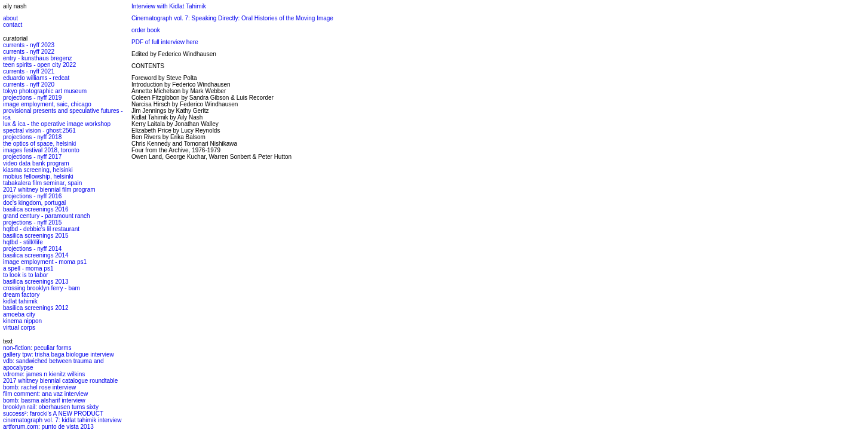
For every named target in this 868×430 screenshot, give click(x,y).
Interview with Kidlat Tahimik (169, 6)
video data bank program (36, 163)
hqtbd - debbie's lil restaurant (41, 229)
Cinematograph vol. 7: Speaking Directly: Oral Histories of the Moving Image (232, 18)
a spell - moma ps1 (28, 268)
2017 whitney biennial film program (49, 190)
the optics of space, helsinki (39, 144)
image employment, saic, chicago (47, 104)
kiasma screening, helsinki (38, 170)
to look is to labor (26, 275)
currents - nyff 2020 (29, 85)
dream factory (21, 295)
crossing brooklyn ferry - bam (42, 288)
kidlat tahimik (20, 301)
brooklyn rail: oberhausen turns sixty (51, 407)
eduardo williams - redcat (36, 78)
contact (13, 25)
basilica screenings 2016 (36, 209)
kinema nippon (22, 321)
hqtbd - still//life (23, 242)
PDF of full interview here (165, 42)
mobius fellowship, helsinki (38, 176)
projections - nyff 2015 (32, 222)
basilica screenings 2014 (36, 255)
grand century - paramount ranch (47, 216)
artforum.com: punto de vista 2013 (48, 427)
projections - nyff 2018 (32, 137)
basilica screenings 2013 (36, 282)
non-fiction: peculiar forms (37, 348)
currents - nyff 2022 (29, 52)
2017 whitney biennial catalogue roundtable (60, 381)
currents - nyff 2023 (29, 45)
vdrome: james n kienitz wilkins (44, 374)
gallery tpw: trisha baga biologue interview (59, 354)
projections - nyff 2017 (32, 157)
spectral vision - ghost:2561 (39, 130)
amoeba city (19, 314)
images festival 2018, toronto (41, 150)
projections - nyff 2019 (32, 98)
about (10, 18)
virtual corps (19, 328)
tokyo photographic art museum (45, 91)
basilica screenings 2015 (36, 236)
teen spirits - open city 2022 (39, 65)
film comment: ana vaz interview (45, 394)
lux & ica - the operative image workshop (57, 124)
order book (146, 30)
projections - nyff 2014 (32, 249)
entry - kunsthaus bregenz (38, 58)
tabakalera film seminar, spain (42, 183)
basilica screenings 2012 (36, 308)
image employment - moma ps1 (45, 262)
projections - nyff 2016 (32, 196)
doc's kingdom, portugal (34, 203)
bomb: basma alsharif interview (44, 400)
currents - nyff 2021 (29, 71)
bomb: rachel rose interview (39, 387)
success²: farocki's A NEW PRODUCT (53, 414)
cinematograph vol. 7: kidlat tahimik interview (62, 420)
